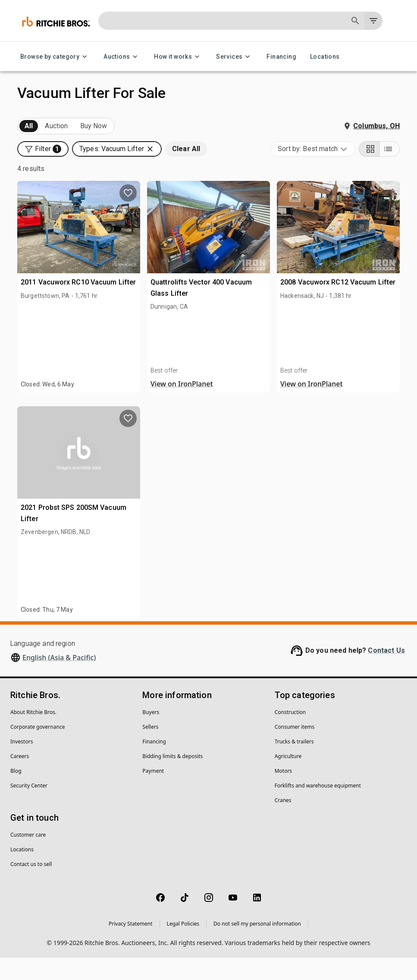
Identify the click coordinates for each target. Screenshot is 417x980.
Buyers (151, 735)
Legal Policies (183, 946)
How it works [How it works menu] (178, 57)
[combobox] (313, 171)
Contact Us (386, 673)
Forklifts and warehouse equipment (318, 808)
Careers (20, 779)
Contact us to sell (31, 887)
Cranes (283, 823)
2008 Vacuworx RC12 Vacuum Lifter (338, 305)
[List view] (389, 171)
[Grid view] (369, 171)
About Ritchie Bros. (33, 735)
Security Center (29, 808)
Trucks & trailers (294, 764)
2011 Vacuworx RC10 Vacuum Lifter (78, 305)
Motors (283, 793)
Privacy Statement (131, 946)
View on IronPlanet (182, 406)
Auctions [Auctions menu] (122, 57)
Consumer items (295, 749)
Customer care (28, 857)
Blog (16, 793)
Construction (290, 735)
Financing (281, 57)
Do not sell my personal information (257, 946)
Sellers (150, 749)
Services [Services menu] (234, 57)
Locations (325, 57)
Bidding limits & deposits (172, 779)
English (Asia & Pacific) (59, 680)
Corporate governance (38, 749)
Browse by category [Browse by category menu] (55, 57)
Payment (153, 793)
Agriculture (288, 779)
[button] (43, 149)
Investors (22, 764)
